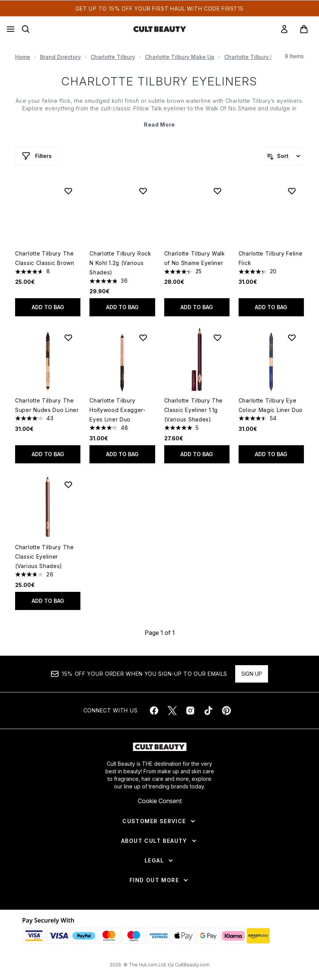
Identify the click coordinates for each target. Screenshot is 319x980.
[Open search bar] (26, 29)
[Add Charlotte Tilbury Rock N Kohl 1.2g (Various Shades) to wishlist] (143, 191)
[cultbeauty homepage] (160, 29)
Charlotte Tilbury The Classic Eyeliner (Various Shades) (45, 557)
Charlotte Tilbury (113, 57)
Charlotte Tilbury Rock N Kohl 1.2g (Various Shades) (120, 263)
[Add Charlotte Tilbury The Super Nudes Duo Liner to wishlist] (68, 338)
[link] (284, 29)
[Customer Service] (159, 821)
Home (23, 57)
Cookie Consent (160, 801)
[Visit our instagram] (190, 711)
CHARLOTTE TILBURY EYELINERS (159, 81)
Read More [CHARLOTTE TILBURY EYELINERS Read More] (159, 125)
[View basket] (304, 29)
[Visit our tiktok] (208, 711)
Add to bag (48, 307)
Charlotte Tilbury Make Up (180, 57)
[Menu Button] (11, 29)
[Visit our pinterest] (227, 711)
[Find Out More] (159, 880)
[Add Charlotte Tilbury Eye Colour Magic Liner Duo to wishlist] (292, 338)
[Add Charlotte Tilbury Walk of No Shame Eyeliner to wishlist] (217, 191)
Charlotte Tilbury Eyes (254, 57)
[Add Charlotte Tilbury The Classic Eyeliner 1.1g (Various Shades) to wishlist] (217, 338)
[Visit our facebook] (154, 711)
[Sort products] (284, 156)
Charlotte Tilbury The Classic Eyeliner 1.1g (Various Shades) (194, 410)
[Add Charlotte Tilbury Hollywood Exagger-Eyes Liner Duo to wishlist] (143, 338)
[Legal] (159, 861)
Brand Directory (60, 57)
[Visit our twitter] (172, 711)
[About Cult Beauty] (159, 841)
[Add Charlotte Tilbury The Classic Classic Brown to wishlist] (68, 191)
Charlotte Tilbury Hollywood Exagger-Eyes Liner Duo (118, 410)
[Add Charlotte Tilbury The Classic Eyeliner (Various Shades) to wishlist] (68, 485)
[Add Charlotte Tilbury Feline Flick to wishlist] (292, 191)
